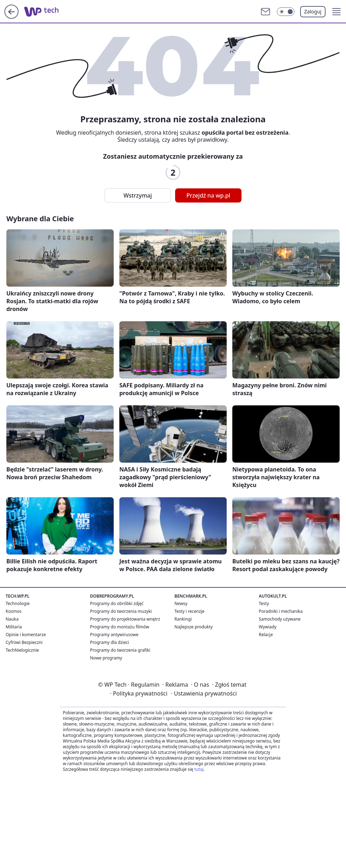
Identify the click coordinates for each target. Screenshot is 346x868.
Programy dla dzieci (110, 642)
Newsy (181, 603)
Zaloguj (313, 11)
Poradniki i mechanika (281, 611)
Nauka (12, 619)
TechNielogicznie (22, 650)
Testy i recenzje (189, 611)
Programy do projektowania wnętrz (125, 619)
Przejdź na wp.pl (208, 195)
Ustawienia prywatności (204, 693)
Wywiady (268, 627)
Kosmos (14, 611)
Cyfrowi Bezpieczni (24, 642)
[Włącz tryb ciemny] (286, 12)
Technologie (18, 603)
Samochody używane (280, 619)
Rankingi (183, 619)
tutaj (199, 769)
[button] (336, 12)
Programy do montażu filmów (120, 627)
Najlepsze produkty (193, 627)
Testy (264, 603)
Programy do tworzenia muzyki (121, 611)
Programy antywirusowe (114, 635)
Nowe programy (106, 658)
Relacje (266, 635)
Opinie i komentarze (26, 635)
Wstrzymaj (138, 195)
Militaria (14, 627)
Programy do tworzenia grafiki (120, 650)
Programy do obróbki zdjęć (117, 603)
